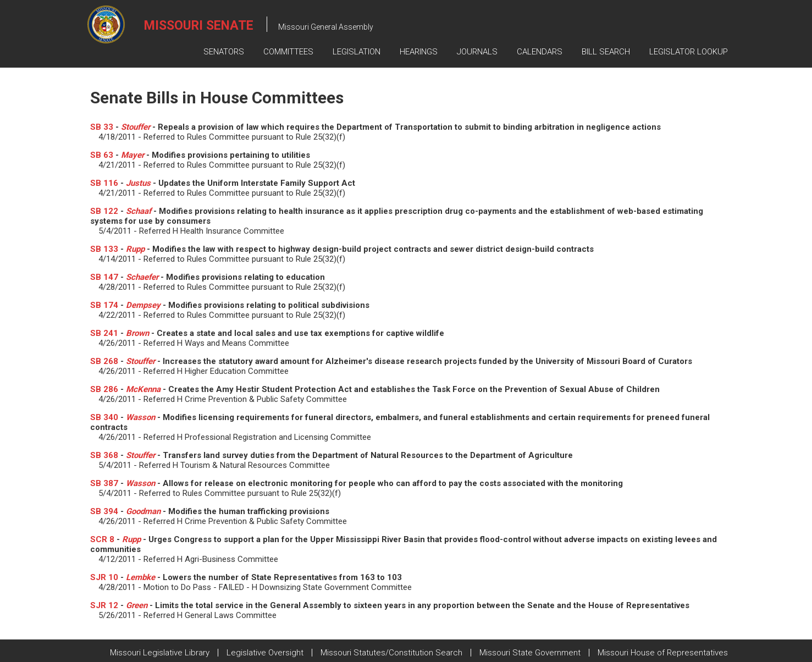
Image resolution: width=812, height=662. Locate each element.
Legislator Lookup (689, 52)
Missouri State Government (530, 653)
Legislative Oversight (265, 653)
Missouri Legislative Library (160, 653)
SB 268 (104, 361)
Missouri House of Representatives (663, 653)
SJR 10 (104, 577)
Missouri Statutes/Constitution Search (391, 653)
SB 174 (104, 305)
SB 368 (104, 455)
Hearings (419, 52)
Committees (288, 52)
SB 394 (104, 511)
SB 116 (104, 183)
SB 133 (104, 249)
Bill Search (606, 52)
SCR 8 (102, 539)
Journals (477, 52)
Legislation (357, 52)
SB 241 (104, 333)
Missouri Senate (199, 26)
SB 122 (104, 211)
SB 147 (104, 277)
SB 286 (104, 389)
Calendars (540, 52)
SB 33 (102, 127)
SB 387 (104, 483)
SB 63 (102, 155)
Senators (224, 52)
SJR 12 (104, 605)
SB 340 (104, 417)
